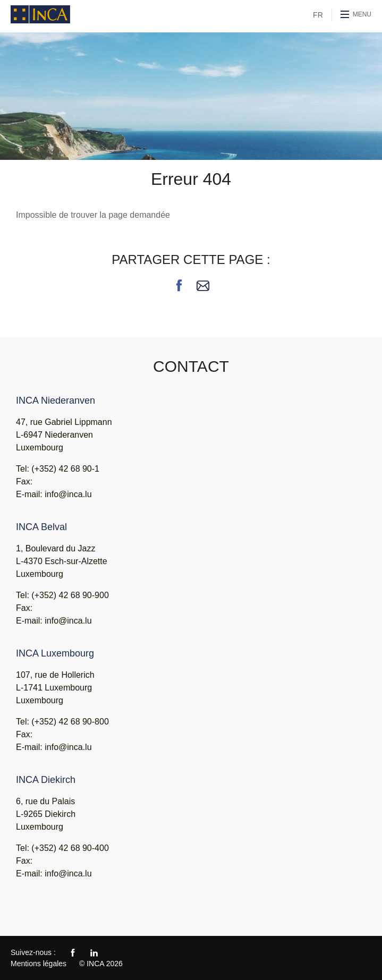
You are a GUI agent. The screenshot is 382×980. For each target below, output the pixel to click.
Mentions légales (39, 964)
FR (318, 15)
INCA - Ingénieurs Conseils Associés (40, 14)
